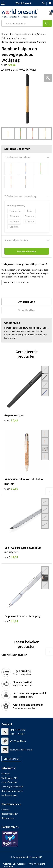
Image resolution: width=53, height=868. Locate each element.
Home (4, 34)
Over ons (6, 774)
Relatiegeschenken (20, 34)
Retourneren (8, 818)
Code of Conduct (9, 782)
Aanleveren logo (9, 795)
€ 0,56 (11, 489)
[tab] (26, 302)
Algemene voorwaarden (14, 864)
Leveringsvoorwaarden (12, 786)
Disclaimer (8, 867)
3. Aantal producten (16, 240)
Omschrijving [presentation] (26, 302)
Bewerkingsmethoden (12, 791)
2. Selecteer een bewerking (20, 196)
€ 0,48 (11, 420)
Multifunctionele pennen (13, 38)
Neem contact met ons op (16, 282)
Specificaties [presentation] (26, 310)
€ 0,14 (11, 621)
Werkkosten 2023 (10, 778)
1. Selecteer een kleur (17, 157)
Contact (5, 810)
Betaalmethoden (10, 814)
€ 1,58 (11, 557)
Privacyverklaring (37, 864)
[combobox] (22, 23)
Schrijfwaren (38, 34)
